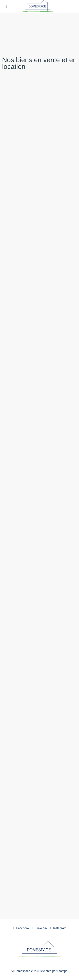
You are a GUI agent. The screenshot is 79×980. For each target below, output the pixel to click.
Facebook (21, 928)
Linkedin (39, 928)
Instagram (58, 928)
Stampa (62, 971)
